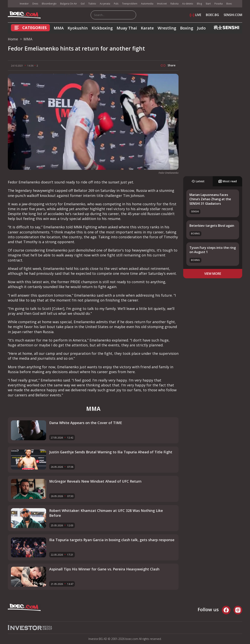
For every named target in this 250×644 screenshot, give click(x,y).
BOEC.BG (212, 15)
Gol (83, 4)
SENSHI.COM (233, 15)
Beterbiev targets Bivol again (212, 226)
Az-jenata (105, 4)
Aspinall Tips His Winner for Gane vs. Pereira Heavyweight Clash (104, 569)
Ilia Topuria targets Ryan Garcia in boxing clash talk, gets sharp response (112, 540)
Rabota (175, 4)
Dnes (35, 4)
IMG (13, 4)
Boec (229, 4)
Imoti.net (162, 4)
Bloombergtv (49, 4)
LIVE (195, 15)
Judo (201, 28)
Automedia (147, 4)
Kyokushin (78, 28)
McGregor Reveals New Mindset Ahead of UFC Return (95, 481)
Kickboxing (102, 28)
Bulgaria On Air (69, 4)
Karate (147, 28)
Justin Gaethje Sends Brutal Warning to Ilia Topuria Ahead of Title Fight (111, 452)
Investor (24, 4)
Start (208, 4)
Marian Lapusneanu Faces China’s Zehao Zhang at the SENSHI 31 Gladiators (210, 199)
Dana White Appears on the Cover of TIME (86, 423)
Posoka (219, 4)
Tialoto (92, 4)
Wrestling (167, 28)
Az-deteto (188, 4)
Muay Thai (127, 28)
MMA (59, 28)
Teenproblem (130, 4)
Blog (199, 4)
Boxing (187, 28)
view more (213, 274)
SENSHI (195, 211)
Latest (198, 181)
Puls (116, 4)
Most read (228, 181)
